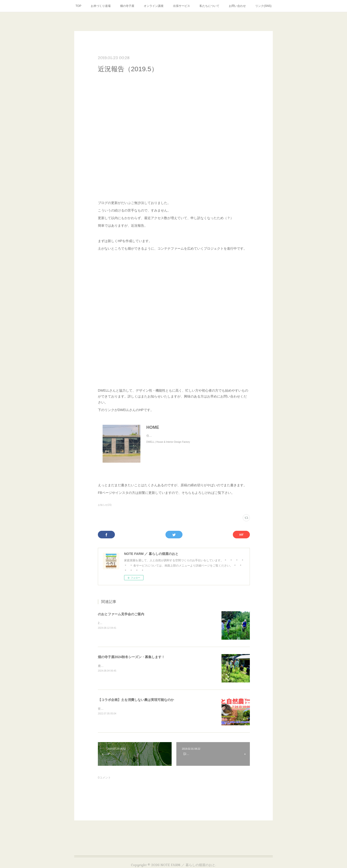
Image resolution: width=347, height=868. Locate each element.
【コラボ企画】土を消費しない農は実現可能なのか (136, 700)
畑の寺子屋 (127, 6)
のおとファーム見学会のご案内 (121, 614)
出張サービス (182, 6)
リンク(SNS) (263, 6)
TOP (78, 6)
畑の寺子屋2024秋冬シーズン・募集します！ (131, 657)
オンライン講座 (154, 6)
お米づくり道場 (101, 6)
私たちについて (209, 6)
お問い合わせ (237, 6)
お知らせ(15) (105, 505)
